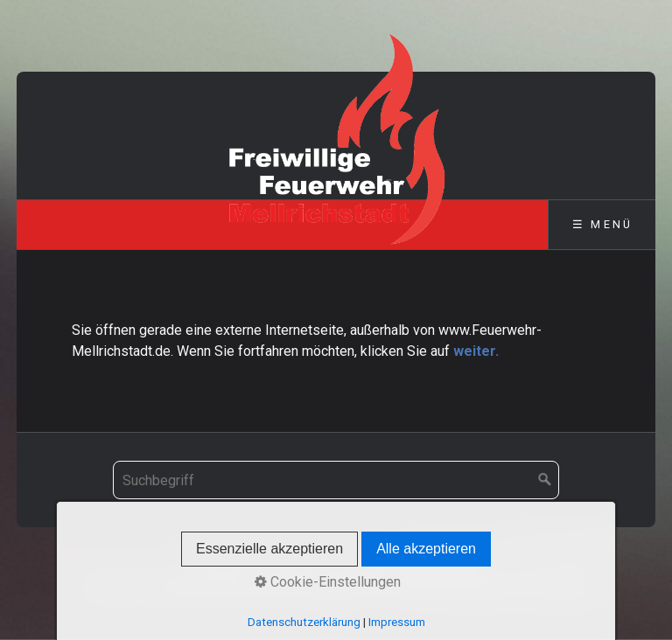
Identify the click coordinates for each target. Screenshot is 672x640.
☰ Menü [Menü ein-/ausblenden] (602, 224)
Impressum (357, 565)
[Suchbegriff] (336, 480)
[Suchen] (545, 480)
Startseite (221, 565)
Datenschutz (443, 565)
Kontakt (287, 565)
